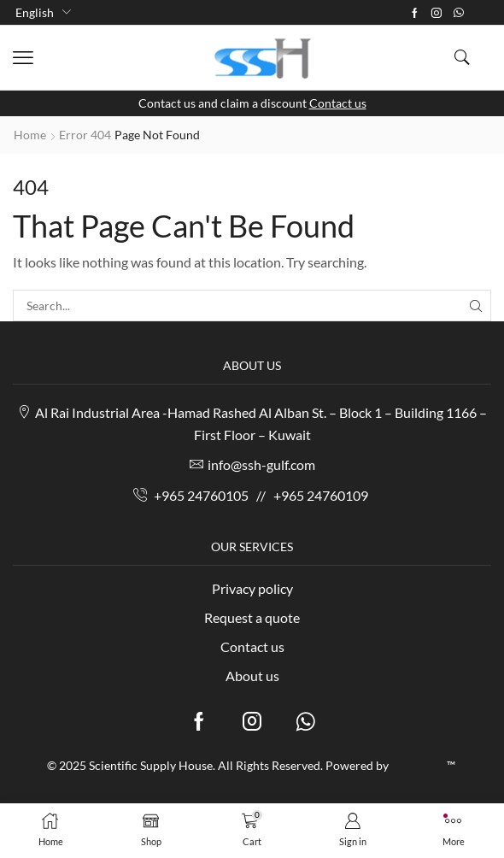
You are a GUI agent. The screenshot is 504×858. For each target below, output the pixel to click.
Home (30, 135)
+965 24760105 (201, 495)
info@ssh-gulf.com (261, 464)
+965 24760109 (321, 495)
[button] (23, 58)
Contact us (338, 103)
